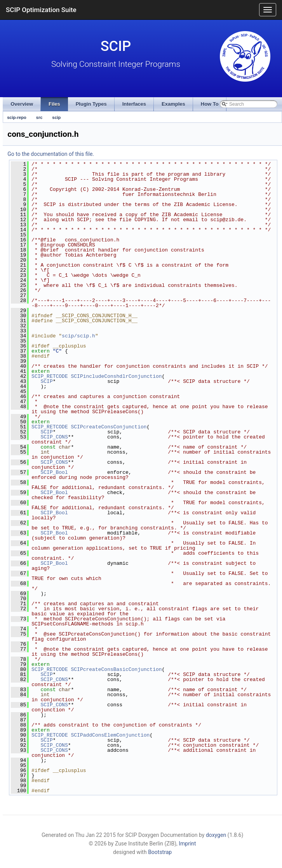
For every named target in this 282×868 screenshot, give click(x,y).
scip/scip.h (78, 336)
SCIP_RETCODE (50, 376)
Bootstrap (160, 852)
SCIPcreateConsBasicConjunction (117, 669)
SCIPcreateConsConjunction (109, 427)
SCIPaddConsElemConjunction (111, 735)
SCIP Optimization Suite (41, 10)
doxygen (216, 835)
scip (56, 117)
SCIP (46, 381)
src (39, 117)
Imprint (187, 844)
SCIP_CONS (54, 437)
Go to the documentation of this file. (51, 154)
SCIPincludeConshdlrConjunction (117, 376)
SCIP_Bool (54, 472)
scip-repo (17, 117)
